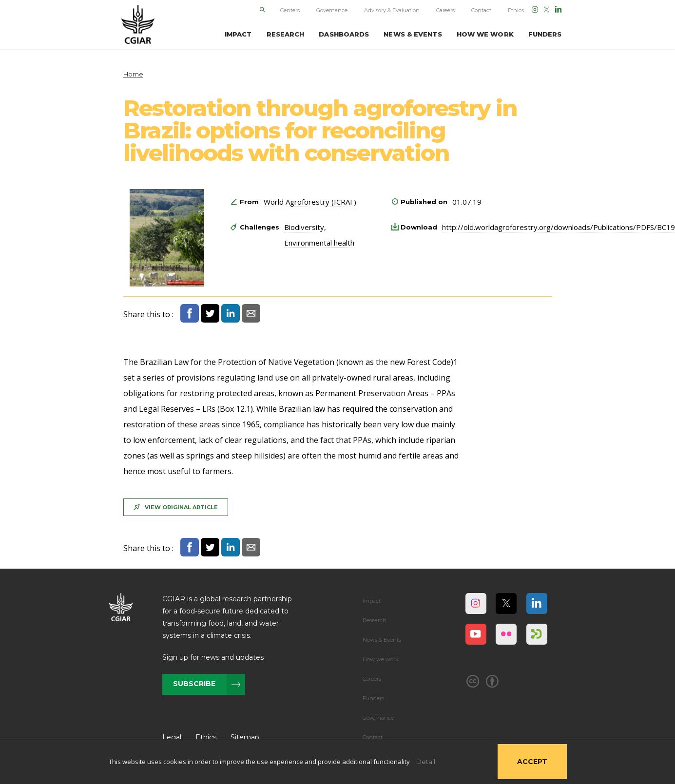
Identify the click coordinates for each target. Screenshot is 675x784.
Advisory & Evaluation (392, 10)
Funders (373, 698)
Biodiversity (304, 227)
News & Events (382, 640)
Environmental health (319, 243)
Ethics (516, 10)
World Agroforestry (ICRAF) (310, 202)
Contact (481, 10)
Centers (290, 10)
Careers (445, 10)
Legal (172, 737)
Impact (372, 601)
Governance (332, 10)
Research (375, 620)
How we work (381, 659)
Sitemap (245, 737)
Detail (426, 762)
